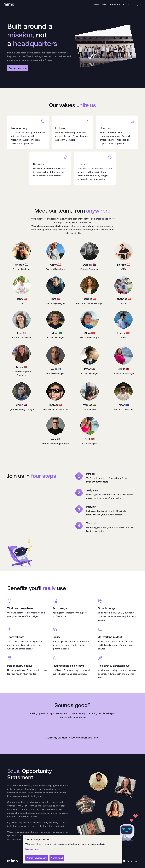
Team (104, 5)
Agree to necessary (37, 858)
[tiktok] (132, 861)
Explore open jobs (18, 68)
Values (96, 5)
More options (33, 849)
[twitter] (128, 861)
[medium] (136, 861)
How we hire (115, 5)
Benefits (126, 5)
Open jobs (137, 5)
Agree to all (57, 858)
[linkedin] (124, 861)
